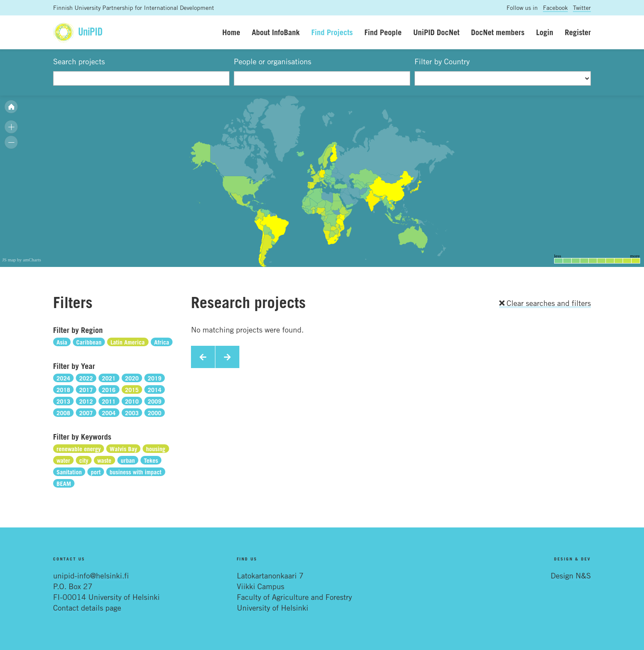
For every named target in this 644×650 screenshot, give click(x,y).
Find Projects (332, 32)
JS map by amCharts (22, 260)
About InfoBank (276, 32)
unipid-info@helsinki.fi (91, 575)
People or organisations (273, 61)
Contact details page (87, 608)
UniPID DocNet (436, 32)
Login (545, 32)
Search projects (79, 61)
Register (578, 32)
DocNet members (498, 32)
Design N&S (571, 575)
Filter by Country (442, 61)
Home (231, 32)
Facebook (555, 7)
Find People (383, 32)
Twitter (582, 7)
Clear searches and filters (545, 303)
